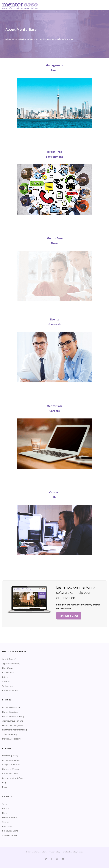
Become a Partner (10, 691)
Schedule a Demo (69, 616)
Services (6, 681)
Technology (7, 686)
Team (5, 804)
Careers (6, 822)
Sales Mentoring (10, 734)
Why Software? (9, 659)
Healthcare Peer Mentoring (14, 730)
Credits (80, 852)
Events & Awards (10, 817)
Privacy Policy (54, 852)
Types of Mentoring (11, 664)
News (5, 813)
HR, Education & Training (13, 716)
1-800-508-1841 (10, 835)
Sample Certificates (11, 765)
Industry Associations (12, 707)
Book (5, 787)
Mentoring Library (10, 756)
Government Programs (13, 725)
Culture (6, 808)
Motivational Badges (11, 760)
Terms (63, 852)
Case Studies (8, 673)
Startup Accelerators (11, 739)
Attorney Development (12, 721)
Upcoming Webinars (11, 769)
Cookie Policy (72, 852)
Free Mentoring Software (14, 778)
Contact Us (7, 826)
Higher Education (10, 712)
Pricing (5, 677)
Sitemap (45, 852)
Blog (4, 782)
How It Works (8, 668)
